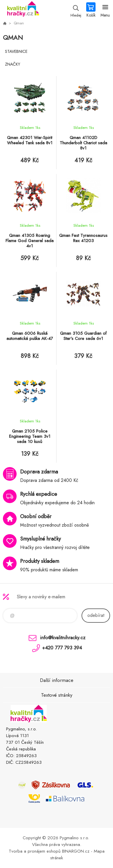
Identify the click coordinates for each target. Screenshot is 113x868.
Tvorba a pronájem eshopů (35, 851)
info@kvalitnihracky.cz (63, 638)
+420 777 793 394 (62, 648)
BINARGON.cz (76, 851)
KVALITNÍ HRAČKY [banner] (23, 10)
